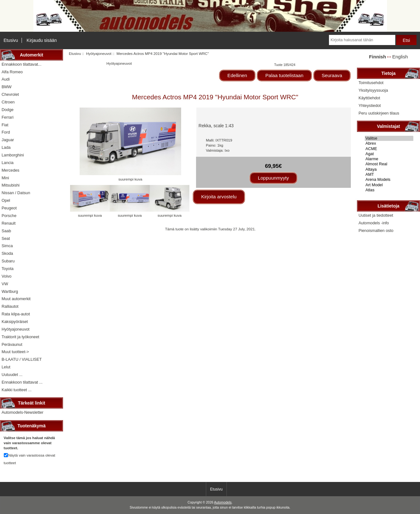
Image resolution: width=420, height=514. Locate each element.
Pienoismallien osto (376, 231)
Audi (6, 79)
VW (5, 284)
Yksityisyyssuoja (373, 90)
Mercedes (10, 170)
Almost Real (389, 164)
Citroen (8, 102)
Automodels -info (374, 223)
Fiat (5, 125)
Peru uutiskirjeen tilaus (379, 113)
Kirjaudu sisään (42, 40)
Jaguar (8, 140)
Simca (7, 246)
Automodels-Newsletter (23, 412)
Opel (6, 200)
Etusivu (11, 40)
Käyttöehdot (369, 98)
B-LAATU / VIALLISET (22, 359)
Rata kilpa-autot (16, 314)
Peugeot (9, 208)
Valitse (389, 138)
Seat (6, 238)
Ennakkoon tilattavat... (21, 64)
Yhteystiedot (370, 105)
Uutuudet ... (12, 375)
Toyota (8, 269)
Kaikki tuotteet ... (16, 390)
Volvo (7, 276)
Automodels (223, 502)
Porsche (9, 216)
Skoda (7, 253)
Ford (6, 132)
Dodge (8, 110)
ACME (389, 149)
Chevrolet (10, 94)
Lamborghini (13, 155)
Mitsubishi (11, 185)
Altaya (389, 169)
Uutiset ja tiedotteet (376, 215)
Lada (6, 147)
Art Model (389, 185)
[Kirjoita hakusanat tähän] (362, 40)
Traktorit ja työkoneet (20, 337)
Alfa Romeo (12, 72)
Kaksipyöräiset (15, 322)
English (400, 57)
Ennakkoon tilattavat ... (22, 382)
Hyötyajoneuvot (99, 53)
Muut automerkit (16, 299)
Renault (9, 223)
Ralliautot (10, 306)
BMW (7, 87)
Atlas (389, 190)
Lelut (6, 367)
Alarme (389, 159)
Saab (6, 231)
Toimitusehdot (371, 83)
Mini (5, 178)
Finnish (377, 57)
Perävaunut (12, 344)
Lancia (8, 163)
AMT (389, 175)
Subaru (8, 261)
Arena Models (389, 180)
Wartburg (10, 291)
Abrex (389, 143)
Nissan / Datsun (16, 193)
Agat (389, 154)
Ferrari (8, 117)
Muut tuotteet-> (15, 352)
